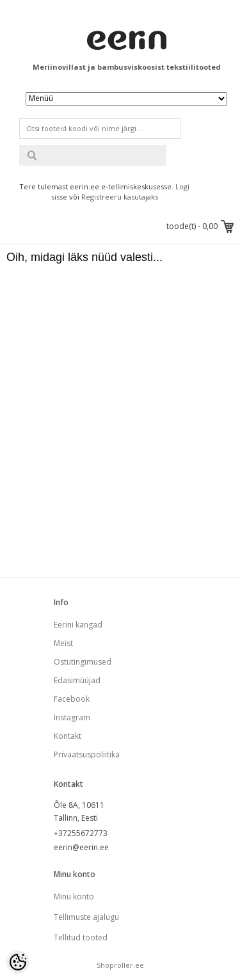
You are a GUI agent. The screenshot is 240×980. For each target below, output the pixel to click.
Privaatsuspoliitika (87, 755)
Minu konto (74, 897)
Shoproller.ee (120, 965)
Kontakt (68, 736)
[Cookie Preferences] (18, 962)
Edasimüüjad (77, 680)
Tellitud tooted (81, 937)
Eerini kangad (78, 625)
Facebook (72, 699)
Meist (63, 643)
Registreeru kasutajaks (120, 197)
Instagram (72, 717)
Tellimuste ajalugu (86, 917)
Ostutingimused (83, 662)
